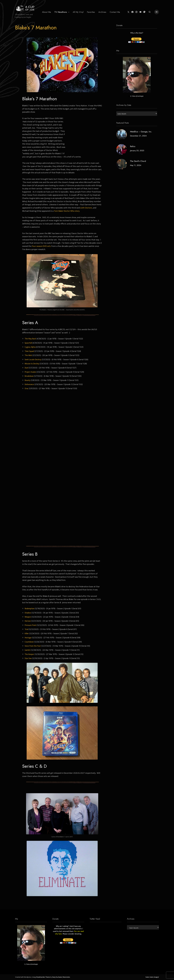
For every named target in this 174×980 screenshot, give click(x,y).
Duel (26, 368)
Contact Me (115, 12)
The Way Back (30, 339)
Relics (133, 146)
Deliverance (29, 384)
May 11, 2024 (136, 165)
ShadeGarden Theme (43, 977)
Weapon (28, 617)
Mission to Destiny (32, 364)
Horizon (28, 621)
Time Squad (29, 351)
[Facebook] (132, 12)
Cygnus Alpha (30, 347)
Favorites (91, 12)
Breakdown (29, 376)
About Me (46, 12)
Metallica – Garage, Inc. (141, 132)
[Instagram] (136, 12)
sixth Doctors (86, 208)
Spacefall (28, 343)
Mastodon (66, 977)
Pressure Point (30, 625)
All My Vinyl (78, 12)
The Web (28, 355)
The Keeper (29, 654)
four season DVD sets (41, 246)
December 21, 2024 (138, 136)
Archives (102, 12)
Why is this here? (137, 33)
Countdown (29, 642)
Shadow (28, 613)
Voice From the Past (33, 646)
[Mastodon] (144, 12)
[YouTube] (140, 12)
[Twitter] (128, 12)
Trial (26, 629)
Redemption (29, 609)
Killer (27, 634)
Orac (27, 389)
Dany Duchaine (57, 977)
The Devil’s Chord (138, 161)
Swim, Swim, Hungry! (152, 977)
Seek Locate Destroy (33, 360)
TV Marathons (61, 12)
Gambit (28, 650)
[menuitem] (46, 12)
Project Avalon (30, 372)
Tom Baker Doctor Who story (67, 211)
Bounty (27, 380)
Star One (28, 658)
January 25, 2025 (137, 151)
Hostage (28, 638)
